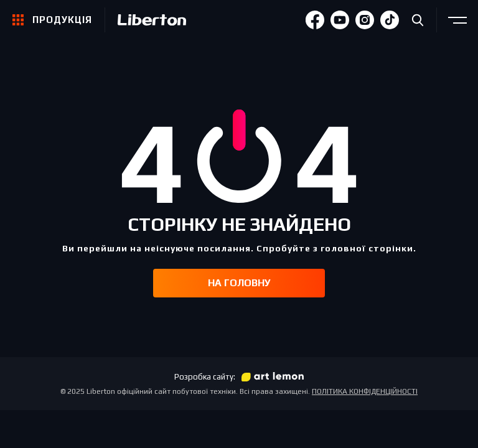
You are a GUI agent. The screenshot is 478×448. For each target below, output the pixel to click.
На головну (239, 283)
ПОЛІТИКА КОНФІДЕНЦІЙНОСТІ (365, 391)
